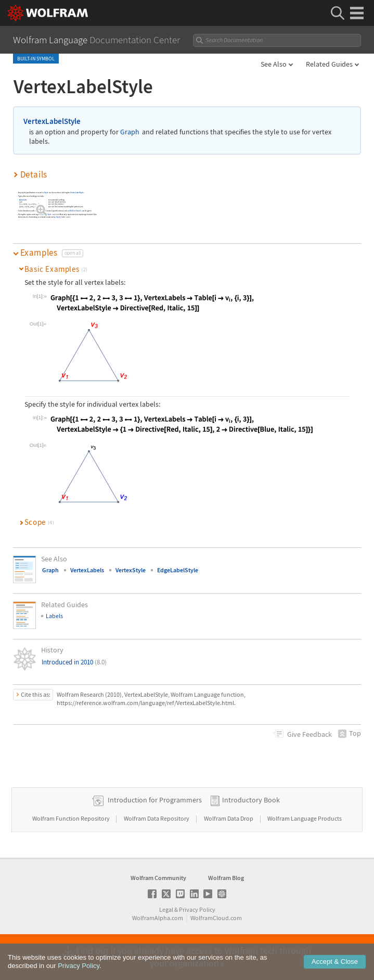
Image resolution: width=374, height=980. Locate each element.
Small (79, 211)
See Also (274, 64)
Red (38, 211)
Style (46, 192)
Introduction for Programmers (155, 800)
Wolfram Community (158, 878)
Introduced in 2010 (74, 662)
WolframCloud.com (216, 918)
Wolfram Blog (226, 878)
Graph (130, 132)
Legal (166, 909)
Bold (72, 211)
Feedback (309, 734)
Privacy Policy (197, 909)
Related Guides (329, 64)
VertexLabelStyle (52, 121)
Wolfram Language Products (305, 818)
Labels (54, 616)
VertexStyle (131, 570)
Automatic (23, 199)
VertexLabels (87, 570)
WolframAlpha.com (158, 918)
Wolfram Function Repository (72, 818)
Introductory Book (251, 800)
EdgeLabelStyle (178, 570)
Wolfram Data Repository (157, 818)
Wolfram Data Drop (229, 818)
